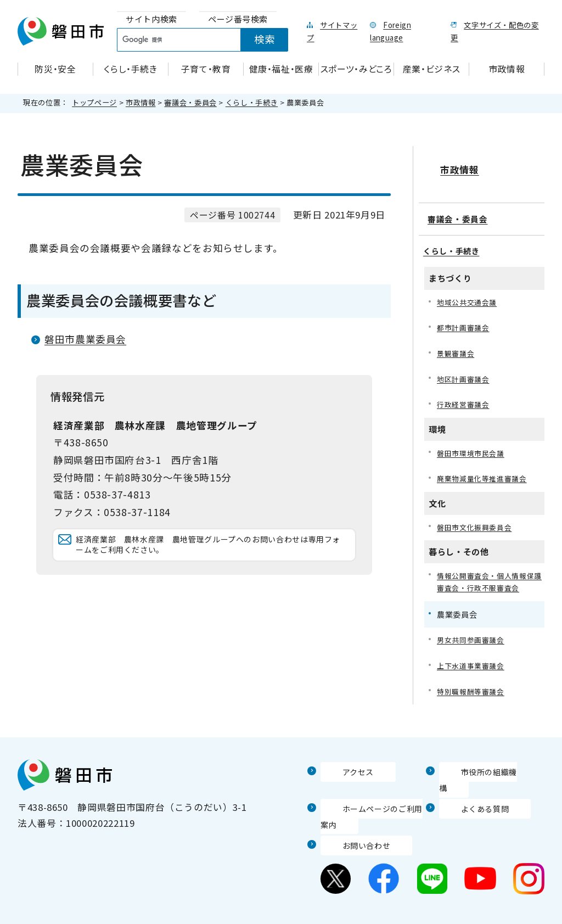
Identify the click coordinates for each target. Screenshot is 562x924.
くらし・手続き (252, 102)
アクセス (340, 770)
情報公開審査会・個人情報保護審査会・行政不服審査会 (489, 577)
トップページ (94, 102)
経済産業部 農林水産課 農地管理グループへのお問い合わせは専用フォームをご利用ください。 (211, 556)
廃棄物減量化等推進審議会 (485, 471)
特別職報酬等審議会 (473, 689)
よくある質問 (468, 791)
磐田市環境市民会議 (473, 445)
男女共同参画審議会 (473, 637)
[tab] (151, 19)
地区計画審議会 (465, 369)
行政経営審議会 (465, 396)
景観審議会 (457, 343)
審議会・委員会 (190, 102)
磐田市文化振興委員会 (477, 521)
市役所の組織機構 (478, 770)
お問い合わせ (350, 828)
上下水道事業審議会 (473, 663)
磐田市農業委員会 (85, 339)
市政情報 (141, 102)
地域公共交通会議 (469, 290)
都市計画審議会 (465, 317)
